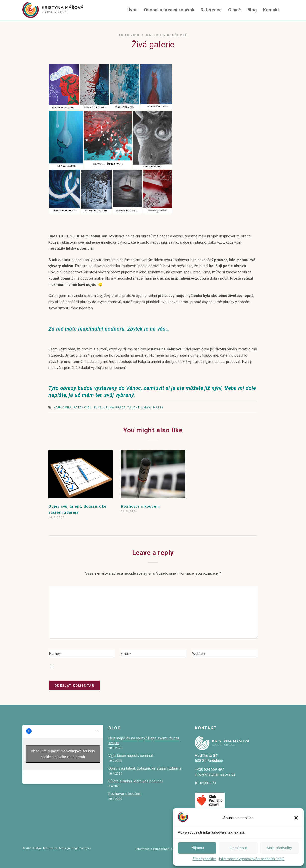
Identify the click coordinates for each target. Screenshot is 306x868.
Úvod (132, 10)
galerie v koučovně (167, 35)
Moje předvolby (279, 848)
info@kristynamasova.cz (215, 774)
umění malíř (152, 407)
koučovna (63, 407)
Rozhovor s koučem (140, 506)
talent (134, 407)
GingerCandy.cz (81, 848)
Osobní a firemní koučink (169, 10)
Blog (252, 10)
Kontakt (271, 10)
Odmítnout (238, 848)
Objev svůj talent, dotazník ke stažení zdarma (145, 768)
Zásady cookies (204, 859)
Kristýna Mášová (42, 848)
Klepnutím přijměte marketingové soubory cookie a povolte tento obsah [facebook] (63, 754)
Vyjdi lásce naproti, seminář (131, 756)
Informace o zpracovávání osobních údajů (252, 859)
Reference (211, 10)
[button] (296, 818)
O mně (235, 10)
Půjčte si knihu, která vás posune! (136, 781)
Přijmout (197, 848)
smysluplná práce (110, 407)
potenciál (83, 407)
